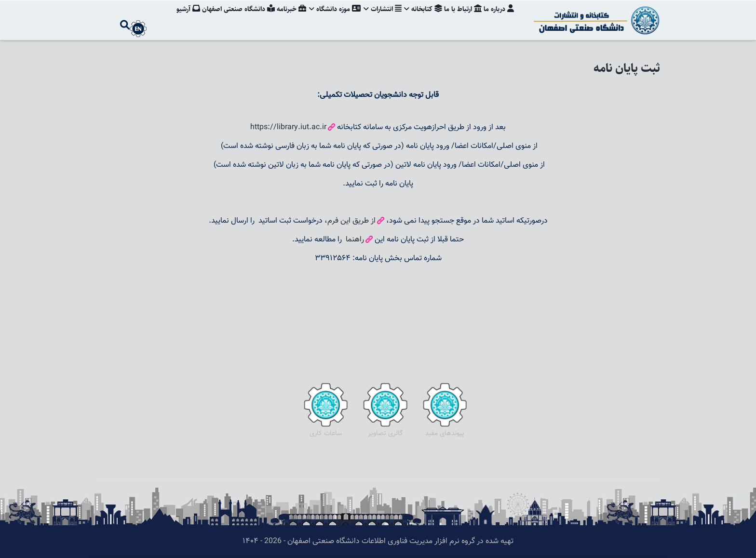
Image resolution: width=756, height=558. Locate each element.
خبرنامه (286, 17)
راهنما (354, 240)
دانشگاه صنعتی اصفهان (232, 17)
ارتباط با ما (462, 17)
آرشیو (181, 17)
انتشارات (379, 17)
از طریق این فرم (351, 221)
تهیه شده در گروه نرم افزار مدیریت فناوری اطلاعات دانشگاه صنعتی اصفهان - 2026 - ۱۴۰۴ (378, 541)
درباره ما (499, 17)
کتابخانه (421, 17)
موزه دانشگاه (331, 17)
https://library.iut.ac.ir (288, 127)
